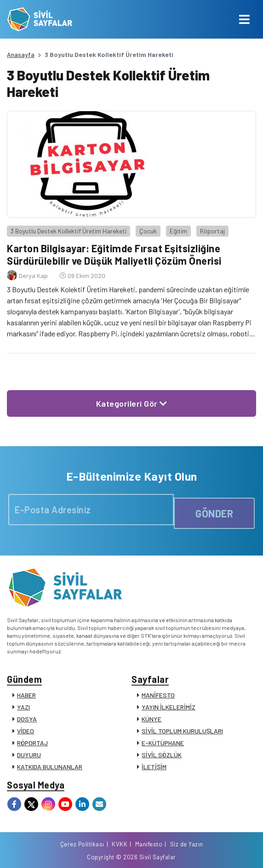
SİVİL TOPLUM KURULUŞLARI (182, 731)
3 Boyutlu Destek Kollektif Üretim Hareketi (69, 231)
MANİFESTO (158, 695)
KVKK (120, 844)
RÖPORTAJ (32, 743)
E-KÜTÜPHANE (163, 743)
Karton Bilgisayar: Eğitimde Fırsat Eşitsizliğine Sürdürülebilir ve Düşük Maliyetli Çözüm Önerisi (114, 254)
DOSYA (27, 719)
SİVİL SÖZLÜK (162, 755)
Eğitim (178, 231)
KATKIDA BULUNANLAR (50, 767)
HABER (26, 695)
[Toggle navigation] (244, 19)
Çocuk (148, 231)
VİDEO (26, 731)
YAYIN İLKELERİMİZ (169, 707)
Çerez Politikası (82, 844)
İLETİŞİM (154, 767)
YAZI (23, 707)
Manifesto (149, 844)
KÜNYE (152, 719)
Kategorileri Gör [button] (132, 403)
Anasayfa (21, 54)
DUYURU (29, 755)
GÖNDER (214, 513)
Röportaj (212, 231)
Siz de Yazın (187, 844)
